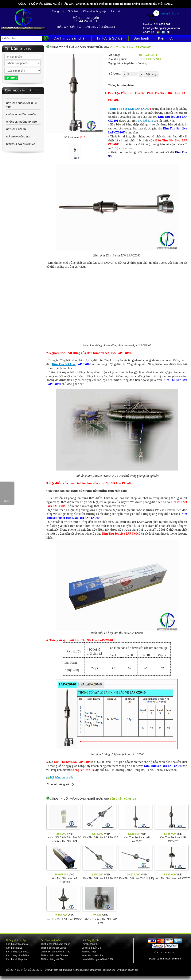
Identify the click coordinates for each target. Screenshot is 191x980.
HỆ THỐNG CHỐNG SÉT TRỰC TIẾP (22, 105)
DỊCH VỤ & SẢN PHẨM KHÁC (21, 144)
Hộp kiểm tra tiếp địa (92, 955)
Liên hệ (115, 11)
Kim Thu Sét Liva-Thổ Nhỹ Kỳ (137, 878)
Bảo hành (141, 38)
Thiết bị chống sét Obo (52, 959)
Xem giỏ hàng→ (170, 13)
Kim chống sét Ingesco (18, 952)
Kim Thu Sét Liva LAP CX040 (130, 109)
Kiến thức (166, 38)
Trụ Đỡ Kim (146, 121)
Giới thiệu (74, 11)
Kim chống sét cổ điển (17, 955)
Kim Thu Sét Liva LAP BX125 (101, 837)
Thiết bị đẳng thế (90, 944)
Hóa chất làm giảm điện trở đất (97, 959)
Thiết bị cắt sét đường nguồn (55, 944)
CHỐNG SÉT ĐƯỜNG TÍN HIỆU (21, 122)
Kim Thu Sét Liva (64, 364)
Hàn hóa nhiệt (89, 952)
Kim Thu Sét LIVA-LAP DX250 (64, 919)
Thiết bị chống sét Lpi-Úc (53, 948)
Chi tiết (7, 501)
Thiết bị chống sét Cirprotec (55, 955)
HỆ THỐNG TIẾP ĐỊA (16, 129)
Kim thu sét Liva (14, 948)
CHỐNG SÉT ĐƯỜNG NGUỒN (21, 114)
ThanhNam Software (170, 959)
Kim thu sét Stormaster (18, 944)
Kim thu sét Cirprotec (17, 959)
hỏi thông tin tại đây (62, 778)
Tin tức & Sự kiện (111, 38)
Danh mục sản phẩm (71, 38)
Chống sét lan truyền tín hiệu (55, 952)
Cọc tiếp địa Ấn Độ (91, 948)
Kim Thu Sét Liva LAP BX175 (101, 878)
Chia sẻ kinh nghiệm (95, 11)
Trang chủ (58, 11)
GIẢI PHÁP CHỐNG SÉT (18, 137)
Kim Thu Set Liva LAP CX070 (173, 878)
